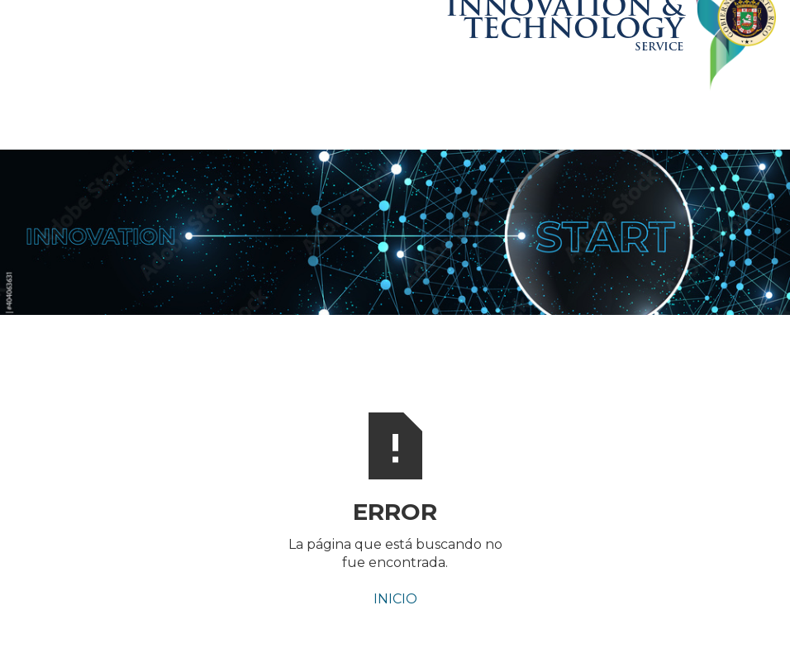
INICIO (395, 599)
